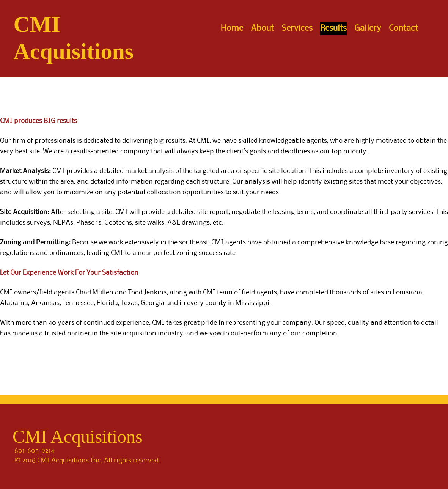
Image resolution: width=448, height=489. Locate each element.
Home (232, 28)
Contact (403, 28)
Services (297, 28)
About (262, 28)
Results (333, 28)
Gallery (368, 28)
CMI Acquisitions (78, 436)
